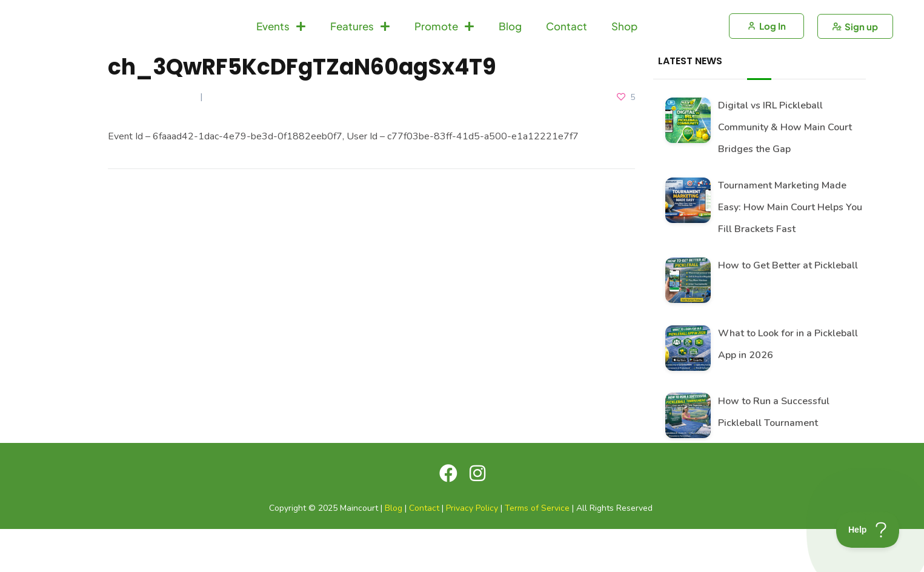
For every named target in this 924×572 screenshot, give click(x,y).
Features (360, 48)
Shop (624, 48)
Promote (444, 48)
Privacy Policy (472, 552)
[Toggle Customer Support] (868, 530)
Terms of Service (537, 552)
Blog (510, 48)
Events (281, 48)
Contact (567, 48)
